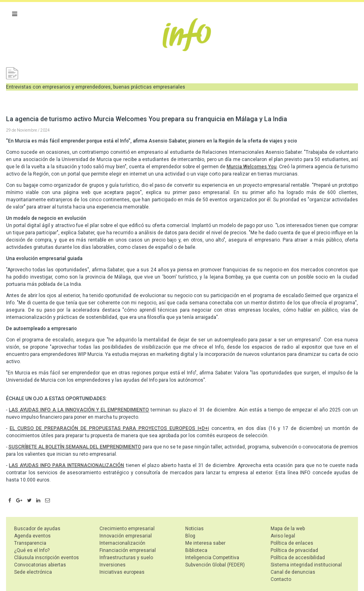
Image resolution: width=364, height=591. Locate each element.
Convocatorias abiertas (40, 565)
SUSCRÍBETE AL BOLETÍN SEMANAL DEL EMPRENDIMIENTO (75, 447)
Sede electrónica (33, 572)
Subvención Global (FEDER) (215, 565)
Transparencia (30, 543)
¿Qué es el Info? (32, 550)
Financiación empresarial (128, 550)
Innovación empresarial (126, 536)
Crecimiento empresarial (127, 529)
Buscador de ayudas (37, 529)
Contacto (281, 579)
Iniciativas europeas (122, 572)
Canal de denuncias (293, 572)
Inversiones (113, 565)
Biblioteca (196, 550)
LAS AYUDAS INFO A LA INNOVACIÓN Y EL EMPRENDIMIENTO (79, 410)
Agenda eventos (32, 536)
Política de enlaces (292, 543)
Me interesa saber (205, 543)
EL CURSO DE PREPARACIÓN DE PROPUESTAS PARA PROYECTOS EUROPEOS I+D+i (109, 428)
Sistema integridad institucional (306, 565)
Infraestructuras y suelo (126, 558)
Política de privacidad (294, 550)
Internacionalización (122, 543)
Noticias (194, 529)
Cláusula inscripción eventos (47, 558)
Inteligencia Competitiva (212, 558)
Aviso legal (283, 536)
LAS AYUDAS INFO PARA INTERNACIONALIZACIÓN (66, 465)
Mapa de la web (288, 529)
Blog (190, 536)
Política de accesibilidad (298, 558)
